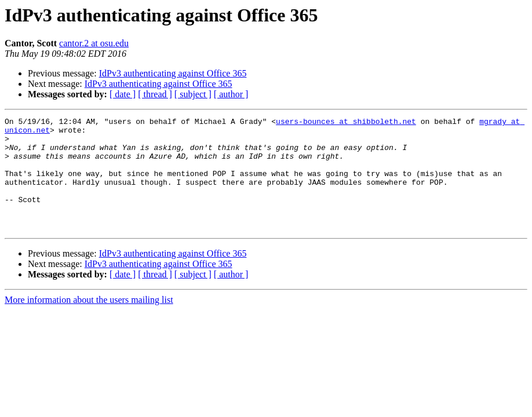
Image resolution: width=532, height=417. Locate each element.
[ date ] (123, 94)
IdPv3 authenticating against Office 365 (173, 73)
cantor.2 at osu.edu (94, 43)
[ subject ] (193, 94)
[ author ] (231, 94)
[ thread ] (155, 94)
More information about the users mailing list (89, 322)
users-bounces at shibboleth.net (346, 123)
